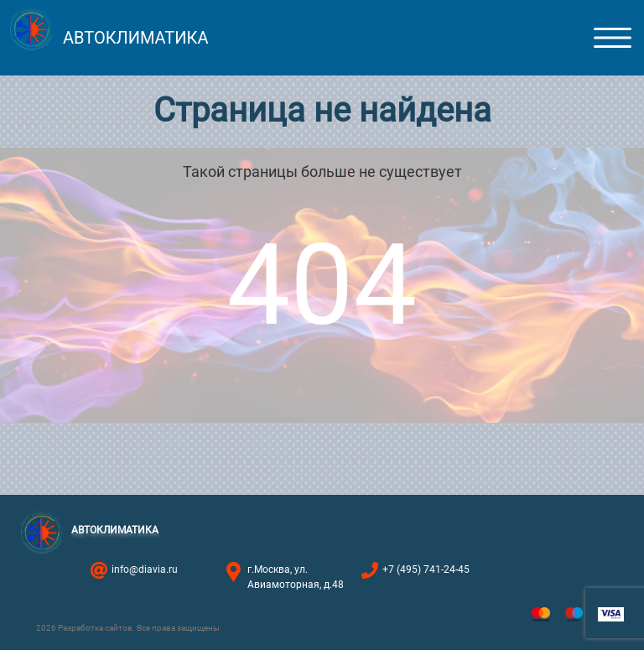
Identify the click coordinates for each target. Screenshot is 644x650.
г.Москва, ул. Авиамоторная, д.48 (296, 577)
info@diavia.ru (145, 569)
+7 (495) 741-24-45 (426, 569)
